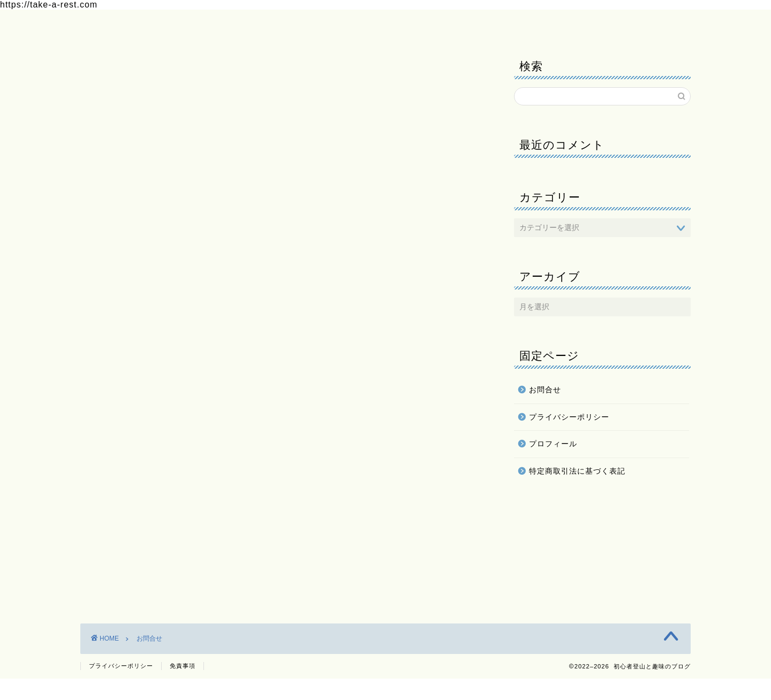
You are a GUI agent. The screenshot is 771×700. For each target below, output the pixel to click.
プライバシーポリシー (319, 24)
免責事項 (183, 687)
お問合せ (236, 24)
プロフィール (169, 24)
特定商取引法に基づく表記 (577, 471)
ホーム (106, 24)
